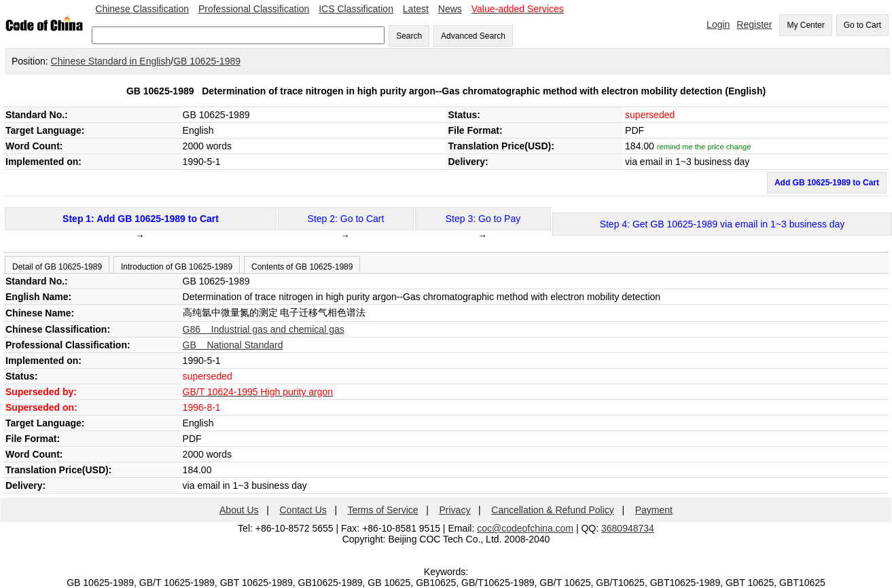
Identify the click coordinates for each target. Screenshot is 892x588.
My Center (805, 25)
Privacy (455, 510)
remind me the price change (704, 147)
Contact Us (303, 510)
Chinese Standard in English (111, 61)
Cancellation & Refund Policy (553, 510)
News (450, 9)
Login (718, 24)
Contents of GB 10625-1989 (302, 267)
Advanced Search (473, 36)
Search (409, 36)
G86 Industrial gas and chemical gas (264, 329)
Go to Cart (862, 25)
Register (754, 24)
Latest (416, 9)
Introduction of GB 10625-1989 (177, 267)
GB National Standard (233, 345)
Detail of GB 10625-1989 (57, 267)
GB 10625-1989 (207, 61)
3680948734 (628, 528)
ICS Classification (356, 9)
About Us (239, 510)
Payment (654, 510)
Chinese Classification (142, 9)
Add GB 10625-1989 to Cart (827, 183)
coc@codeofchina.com (525, 528)
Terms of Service (382, 510)
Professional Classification (254, 9)
